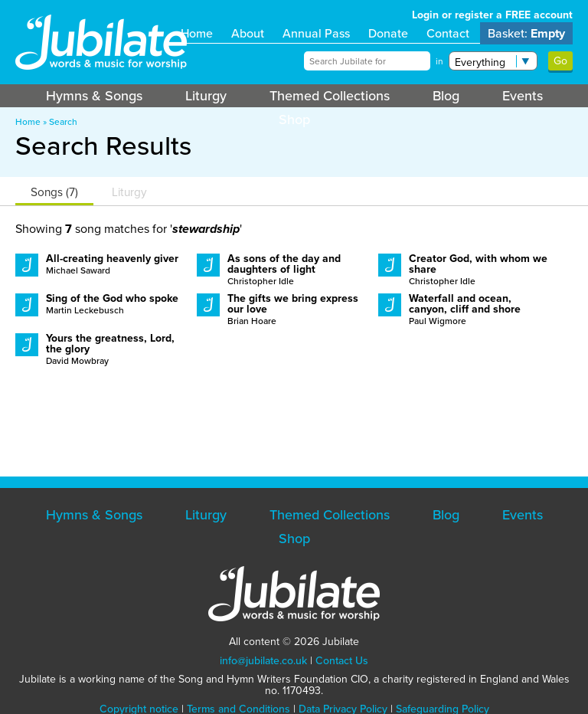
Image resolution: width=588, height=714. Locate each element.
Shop (294, 120)
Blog (446, 96)
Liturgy (206, 96)
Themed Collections (330, 96)
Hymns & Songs (94, 96)
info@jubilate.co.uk (263, 661)
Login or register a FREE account (492, 15)
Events (523, 96)
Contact (448, 33)
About (248, 33)
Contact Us (342, 661)
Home (197, 33)
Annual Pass (316, 33)
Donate (388, 33)
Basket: (526, 33)
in (439, 61)
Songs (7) (54, 192)
